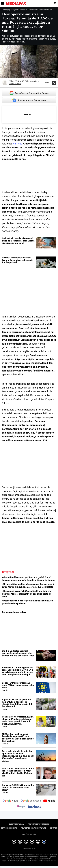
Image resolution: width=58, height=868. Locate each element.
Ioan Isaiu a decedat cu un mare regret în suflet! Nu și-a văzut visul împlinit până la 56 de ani (18, 771)
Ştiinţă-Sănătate (21, 10)
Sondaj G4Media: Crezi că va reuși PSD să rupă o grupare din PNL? (18, 685)
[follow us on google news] (10, 801)
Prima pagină (7, 10)
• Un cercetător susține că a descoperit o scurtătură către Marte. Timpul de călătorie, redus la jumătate (28, 586)
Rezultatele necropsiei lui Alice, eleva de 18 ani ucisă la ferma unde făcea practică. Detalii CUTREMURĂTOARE (18, 720)
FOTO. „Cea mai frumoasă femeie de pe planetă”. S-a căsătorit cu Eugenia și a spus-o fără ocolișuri (18, 738)
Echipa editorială (17, 824)
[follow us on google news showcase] (31, 801)
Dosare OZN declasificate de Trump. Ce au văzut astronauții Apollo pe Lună (18, 260)
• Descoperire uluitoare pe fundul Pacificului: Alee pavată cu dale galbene (27, 602)
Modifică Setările (29, 834)
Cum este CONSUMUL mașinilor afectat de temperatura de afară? (18, 788)
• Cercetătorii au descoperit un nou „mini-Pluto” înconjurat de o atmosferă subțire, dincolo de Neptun (29, 579)
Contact (53, 828)
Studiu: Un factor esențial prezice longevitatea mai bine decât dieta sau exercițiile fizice (18, 653)
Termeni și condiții (9, 828)
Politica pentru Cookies (38, 824)
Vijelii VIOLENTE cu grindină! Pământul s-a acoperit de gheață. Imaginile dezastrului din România (17, 703)
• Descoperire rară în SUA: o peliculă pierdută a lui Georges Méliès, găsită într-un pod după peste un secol (27, 594)
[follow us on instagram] (21, 807)
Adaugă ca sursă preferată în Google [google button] (29, 93)
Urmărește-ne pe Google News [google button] (29, 100)
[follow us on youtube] (49, 801)
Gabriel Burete (15, 84)
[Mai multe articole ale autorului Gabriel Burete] (5, 83)
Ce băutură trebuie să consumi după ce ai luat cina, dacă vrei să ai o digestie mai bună (18, 241)
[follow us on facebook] (35, 807)
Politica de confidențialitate (33, 828)
